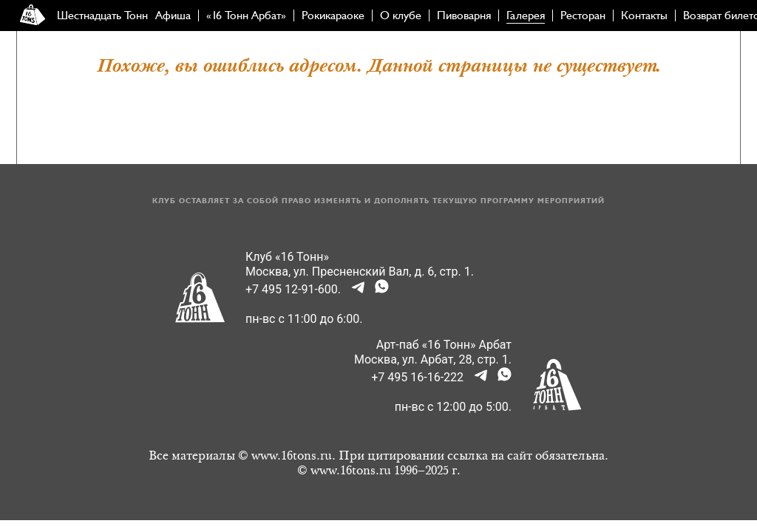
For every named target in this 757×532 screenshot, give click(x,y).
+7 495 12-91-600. (293, 289)
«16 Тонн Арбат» (246, 16)
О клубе (401, 16)
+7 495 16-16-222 (417, 377)
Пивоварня (464, 16)
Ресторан (583, 16)
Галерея (526, 16)
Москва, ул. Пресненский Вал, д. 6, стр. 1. (360, 272)
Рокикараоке (333, 16)
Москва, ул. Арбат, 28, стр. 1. (433, 359)
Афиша (173, 16)
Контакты (644, 16)
